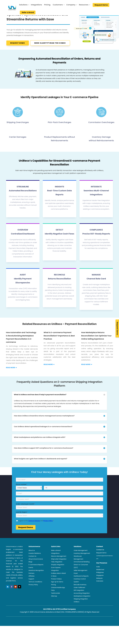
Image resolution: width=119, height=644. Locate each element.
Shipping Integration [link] (81, 609)
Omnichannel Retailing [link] (82, 572)
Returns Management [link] (59, 567)
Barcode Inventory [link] (80, 595)
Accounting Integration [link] (82, 604)
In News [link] (54, 587)
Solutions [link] (23, 5)
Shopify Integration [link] (58, 575)
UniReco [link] (77, 612)
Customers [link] (58, 5)
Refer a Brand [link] (28, 12)
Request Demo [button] (18, 43)
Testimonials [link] (55, 604)
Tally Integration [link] (57, 572)
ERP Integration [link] (79, 601)
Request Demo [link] (101, 5)
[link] (8, 8)
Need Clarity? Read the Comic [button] (50, 43)
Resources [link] (84, 5)
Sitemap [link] (54, 607)
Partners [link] (31, 584)
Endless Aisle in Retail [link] (58, 584)
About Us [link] (32, 561)
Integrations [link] (36, 5)
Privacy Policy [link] (33, 595)
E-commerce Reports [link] (36, 575)
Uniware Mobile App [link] (58, 598)
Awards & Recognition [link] (36, 581)
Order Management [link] (81, 561)
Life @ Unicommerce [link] (36, 569)
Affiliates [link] (32, 587)
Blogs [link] (30, 572)
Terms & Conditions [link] (35, 592)
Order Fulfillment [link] (79, 598)
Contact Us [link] (32, 567)
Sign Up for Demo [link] (57, 592)
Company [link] (71, 5)
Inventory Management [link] (82, 564)
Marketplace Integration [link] (82, 607)
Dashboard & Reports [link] (81, 587)
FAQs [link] (53, 601)
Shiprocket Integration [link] (59, 569)
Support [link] (31, 589)
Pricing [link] (47, 5)
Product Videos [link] (56, 589)
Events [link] (31, 578)
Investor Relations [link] (35, 564)
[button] (8, 597)
